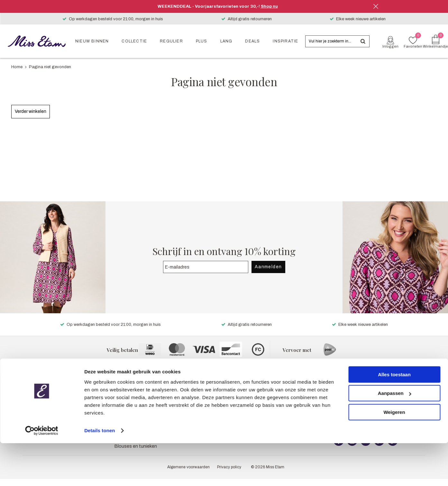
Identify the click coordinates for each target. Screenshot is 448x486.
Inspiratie (285, 41)
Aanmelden (268, 267)
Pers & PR (234, 390)
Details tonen (100, 473)
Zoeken (363, 41)
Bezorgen (344, 398)
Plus (202, 41)
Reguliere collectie (24, 382)
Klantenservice (349, 382)
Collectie (134, 41)
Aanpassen (395, 436)
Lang (226, 41)
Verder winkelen (31, 111)
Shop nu (269, 6)
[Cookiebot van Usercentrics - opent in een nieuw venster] (42, 473)
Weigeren (394, 455)
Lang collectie (19, 398)
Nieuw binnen (92, 41)
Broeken (123, 382)
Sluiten (376, 6)
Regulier (171, 41)
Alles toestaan (394, 417)
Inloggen (390, 46)
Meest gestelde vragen (357, 390)
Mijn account (238, 398)
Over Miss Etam (240, 382)
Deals (252, 41)
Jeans (121, 390)
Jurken (121, 398)
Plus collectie (19, 390)
